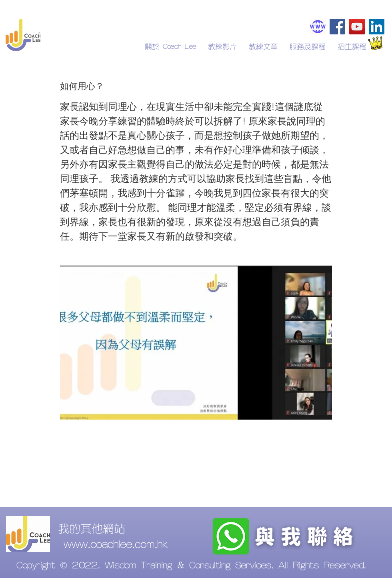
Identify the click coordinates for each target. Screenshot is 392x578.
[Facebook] (337, 27)
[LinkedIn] (377, 27)
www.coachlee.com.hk (116, 545)
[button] (352, 47)
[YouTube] (357, 27)
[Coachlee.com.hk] (318, 27)
